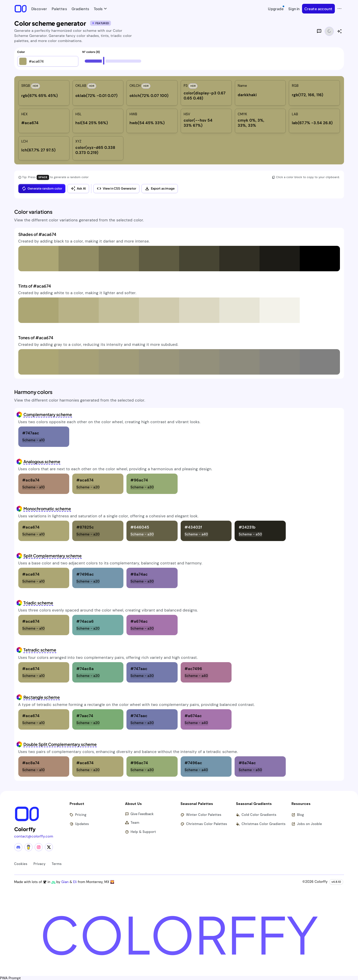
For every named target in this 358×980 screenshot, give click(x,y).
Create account (318, 9)
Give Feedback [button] (140, 814)
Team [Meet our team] (132, 823)
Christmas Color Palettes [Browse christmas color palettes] (204, 824)
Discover (39, 9)
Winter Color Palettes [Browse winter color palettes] (201, 815)
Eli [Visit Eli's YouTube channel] (76, 882)
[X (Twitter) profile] (49, 847)
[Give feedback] (319, 31)
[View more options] (339, 9)
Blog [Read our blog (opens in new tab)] (298, 815)
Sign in (294, 9)
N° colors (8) (91, 52)
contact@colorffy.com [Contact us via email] (34, 836)
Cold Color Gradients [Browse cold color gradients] (256, 815)
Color (21, 52)
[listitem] (44, 93)
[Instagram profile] (39, 847)
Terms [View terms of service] (57, 864)
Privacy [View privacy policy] (40, 864)
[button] (23, 61)
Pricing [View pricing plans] (78, 815)
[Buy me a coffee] (28, 847)
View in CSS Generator (116, 188)
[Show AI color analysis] (339, 31)
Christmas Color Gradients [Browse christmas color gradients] (261, 824)
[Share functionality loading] (329, 31)
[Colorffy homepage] (21, 8)
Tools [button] (99, 9)
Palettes (59, 9)
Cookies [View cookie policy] (21, 864)
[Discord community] (18, 847)
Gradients (80, 9)
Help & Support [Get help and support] (141, 832)
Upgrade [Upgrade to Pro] (276, 8)
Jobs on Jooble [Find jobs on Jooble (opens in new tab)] (307, 824)
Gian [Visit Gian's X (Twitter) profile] (66, 882)
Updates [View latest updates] (80, 824)
